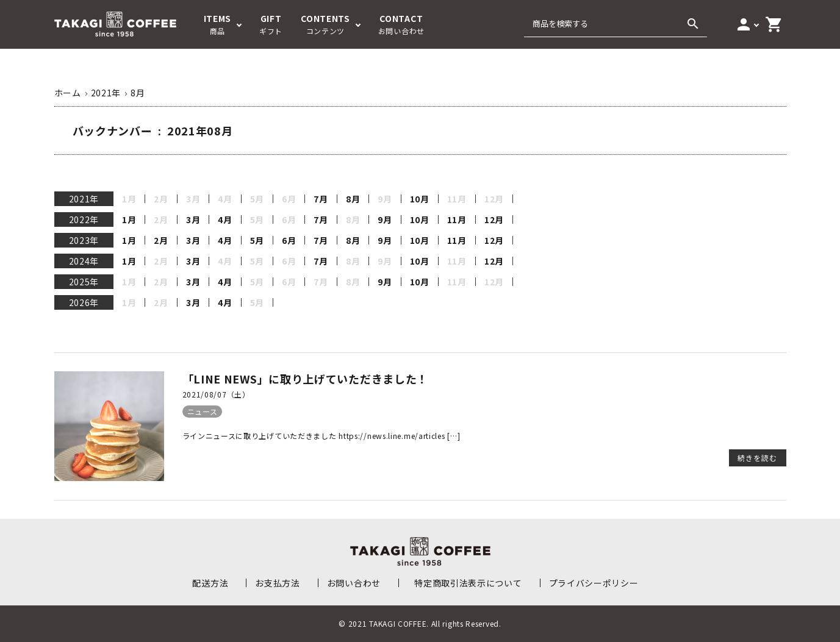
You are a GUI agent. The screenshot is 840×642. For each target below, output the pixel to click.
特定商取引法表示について (468, 583)
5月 (257, 240)
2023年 (84, 240)
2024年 (84, 261)
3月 (193, 219)
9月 (385, 219)
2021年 (84, 199)
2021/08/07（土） (216, 394)
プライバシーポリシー (594, 583)
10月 (420, 199)
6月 (289, 240)
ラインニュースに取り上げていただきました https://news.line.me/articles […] (321, 436)
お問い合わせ (354, 583)
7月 (321, 199)
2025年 (84, 282)
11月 (457, 219)
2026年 (84, 302)
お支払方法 (278, 583)
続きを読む (758, 458)
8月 (353, 199)
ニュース (203, 411)
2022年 (84, 219)
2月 (161, 240)
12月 (494, 219)
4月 (225, 219)
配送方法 (210, 583)
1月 (129, 219)
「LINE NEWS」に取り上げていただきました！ (306, 379)
